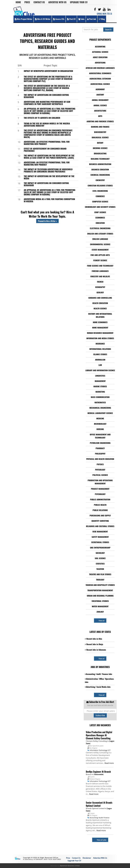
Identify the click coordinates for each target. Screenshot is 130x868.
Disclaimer (87, 858)
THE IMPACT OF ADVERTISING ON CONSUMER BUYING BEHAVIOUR (46, 96)
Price (27, 2)
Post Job (92, 19)
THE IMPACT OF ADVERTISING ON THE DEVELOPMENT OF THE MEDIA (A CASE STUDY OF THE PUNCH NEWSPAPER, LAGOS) (49, 157)
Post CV (71, 19)
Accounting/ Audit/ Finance (99, 818)
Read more (109, 763)
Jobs (81, 19)
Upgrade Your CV (79, 2)
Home (18, 2)
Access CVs (59, 19)
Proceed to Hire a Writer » (47, 221)
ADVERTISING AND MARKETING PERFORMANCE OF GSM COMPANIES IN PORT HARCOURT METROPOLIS (47, 103)
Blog (102, 19)
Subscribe (100, 715)
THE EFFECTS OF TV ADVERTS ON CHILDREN (42, 118)
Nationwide (99, 774)
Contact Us (39, 2)
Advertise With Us (57, 2)
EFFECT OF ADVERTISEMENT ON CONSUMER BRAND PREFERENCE (45, 150)
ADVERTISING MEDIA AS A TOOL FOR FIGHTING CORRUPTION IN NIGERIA (49, 200)
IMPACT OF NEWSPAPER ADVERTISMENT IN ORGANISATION (48, 71)
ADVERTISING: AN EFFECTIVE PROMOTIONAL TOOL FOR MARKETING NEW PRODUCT (47, 143)
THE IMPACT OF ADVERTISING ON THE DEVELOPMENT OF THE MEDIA (49, 177)
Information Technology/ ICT (100, 750)
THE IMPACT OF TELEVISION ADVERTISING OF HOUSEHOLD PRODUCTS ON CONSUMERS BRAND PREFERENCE (48, 170)
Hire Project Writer (23, 19)
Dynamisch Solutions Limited (70, 866)
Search (108, 29)
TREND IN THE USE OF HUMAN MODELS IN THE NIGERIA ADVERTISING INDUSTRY (47, 124)
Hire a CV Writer (43, 19)
